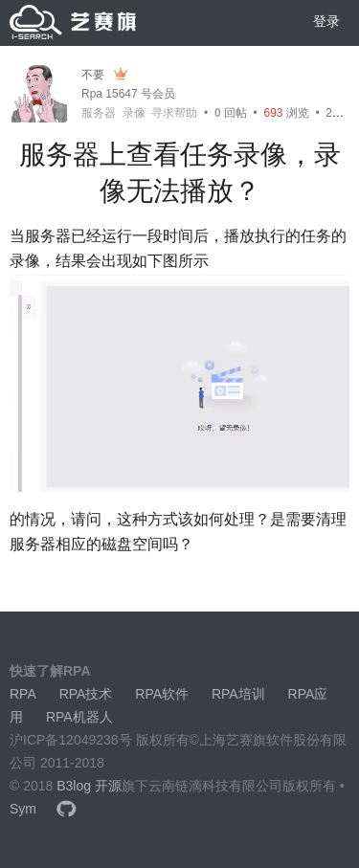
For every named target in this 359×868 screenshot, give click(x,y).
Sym (23, 809)
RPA (23, 694)
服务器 (99, 113)
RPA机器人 (79, 717)
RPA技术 (86, 694)
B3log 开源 (89, 786)
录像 (134, 113)
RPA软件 (162, 694)
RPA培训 (238, 694)
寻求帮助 (174, 113)
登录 (326, 21)
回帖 (231, 113)
